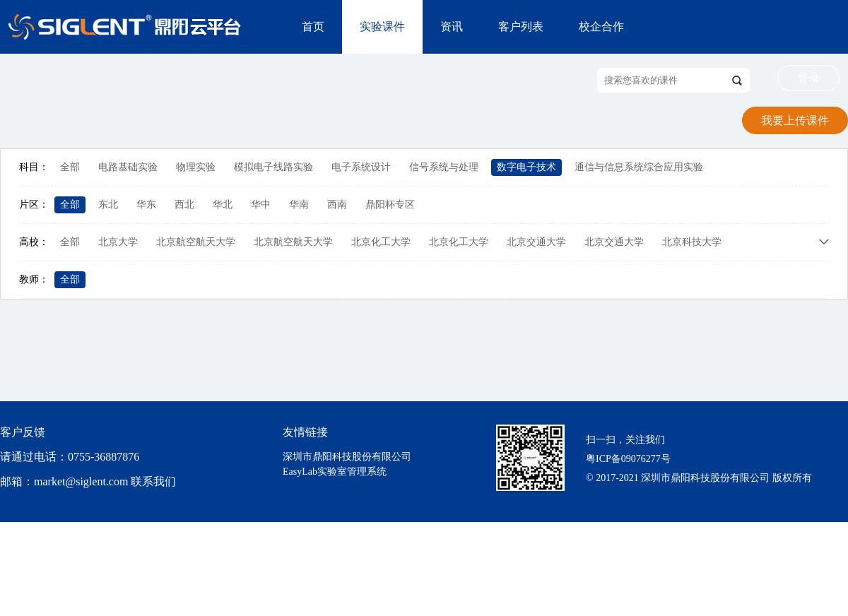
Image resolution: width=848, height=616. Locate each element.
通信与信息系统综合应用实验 (639, 167)
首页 (313, 26)
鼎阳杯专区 (390, 205)
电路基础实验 (128, 167)
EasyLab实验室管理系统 (335, 472)
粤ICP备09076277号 (628, 459)
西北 (184, 205)
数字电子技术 (526, 167)
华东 (146, 205)
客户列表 (521, 26)
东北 (108, 205)
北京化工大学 (381, 242)
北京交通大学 (536, 242)
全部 (70, 167)
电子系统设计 (361, 167)
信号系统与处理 (444, 167)
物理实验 (196, 167)
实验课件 (382, 26)
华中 (261, 205)
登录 (808, 78)
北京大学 (118, 242)
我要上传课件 (795, 120)
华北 (223, 205)
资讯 (452, 26)
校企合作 (601, 26)
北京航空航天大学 (196, 242)
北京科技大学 (692, 242)
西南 (337, 205)
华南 (299, 205)
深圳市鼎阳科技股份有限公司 (347, 457)
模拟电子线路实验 (273, 167)
